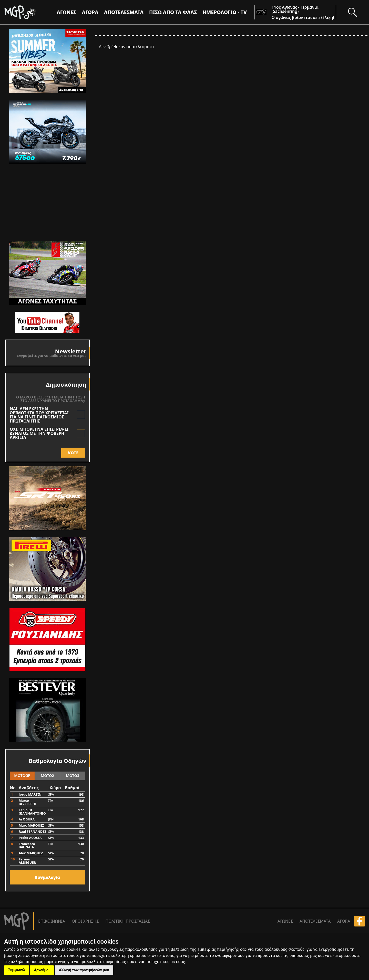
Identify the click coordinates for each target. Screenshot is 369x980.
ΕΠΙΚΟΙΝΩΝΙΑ (52, 921)
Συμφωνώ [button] (17, 970)
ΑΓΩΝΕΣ (285, 921)
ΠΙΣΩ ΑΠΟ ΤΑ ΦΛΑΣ (173, 12)
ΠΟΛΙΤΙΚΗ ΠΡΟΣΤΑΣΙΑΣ (128, 921)
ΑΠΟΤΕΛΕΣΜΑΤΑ (124, 12)
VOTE (73, 453)
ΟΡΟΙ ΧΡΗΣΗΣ (85, 921)
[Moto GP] (29, 12)
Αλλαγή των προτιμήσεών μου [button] (84, 970)
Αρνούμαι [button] (42, 970)
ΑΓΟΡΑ (344, 921)
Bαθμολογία (48, 877)
